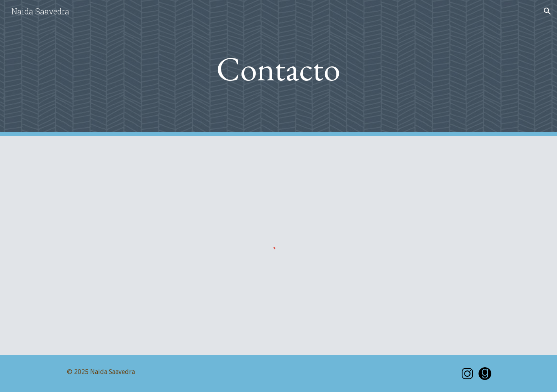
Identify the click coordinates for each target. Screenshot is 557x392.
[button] (547, 11)
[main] (279, 68)
